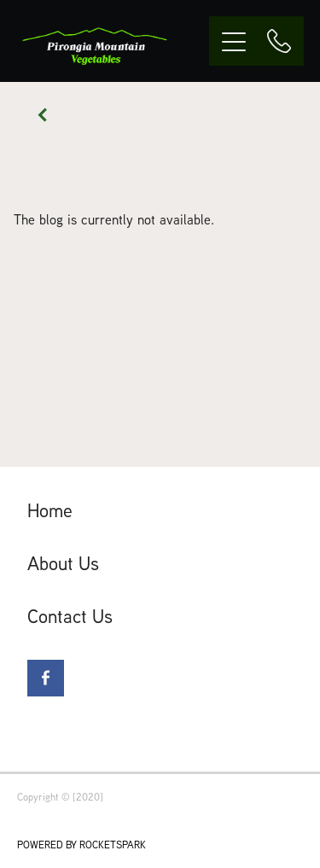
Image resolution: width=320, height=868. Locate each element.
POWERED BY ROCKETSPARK (81, 845)
